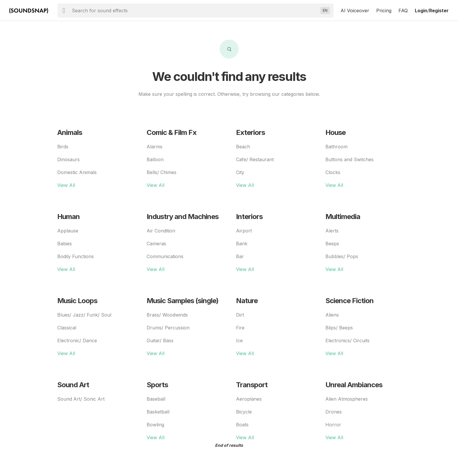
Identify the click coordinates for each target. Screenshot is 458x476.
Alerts (332, 231)
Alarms (155, 147)
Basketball (158, 412)
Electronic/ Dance (77, 341)
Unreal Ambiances (354, 385)
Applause (68, 231)
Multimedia (343, 217)
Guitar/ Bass (160, 341)
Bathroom (336, 147)
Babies (65, 244)
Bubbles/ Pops (342, 256)
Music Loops (77, 301)
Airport (244, 231)
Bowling (155, 425)
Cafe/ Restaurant (255, 159)
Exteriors (250, 132)
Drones (334, 412)
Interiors (249, 217)
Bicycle (244, 412)
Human (68, 217)
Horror (333, 425)
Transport (252, 385)
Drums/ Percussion (168, 328)
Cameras (156, 244)
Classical (67, 328)
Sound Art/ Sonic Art (81, 399)
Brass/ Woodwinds (167, 315)
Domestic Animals (77, 172)
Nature (247, 301)
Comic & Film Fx (172, 132)
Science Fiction (349, 301)
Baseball (156, 399)
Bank (242, 244)
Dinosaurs (68, 159)
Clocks (333, 172)
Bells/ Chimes (162, 172)
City (240, 172)
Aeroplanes (249, 399)
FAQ (403, 11)
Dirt (240, 315)
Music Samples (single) (183, 301)
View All (66, 185)
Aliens (332, 315)
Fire (240, 328)
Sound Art (73, 385)
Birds (63, 147)
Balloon (155, 159)
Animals (70, 132)
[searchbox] (195, 11)
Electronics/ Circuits (347, 341)
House (335, 132)
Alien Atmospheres (347, 399)
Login (421, 11)
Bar (240, 256)
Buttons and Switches (349, 159)
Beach (243, 147)
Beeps (332, 244)
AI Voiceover (355, 11)
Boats (242, 425)
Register (439, 11)
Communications (165, 256)
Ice (239, 341)
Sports (157, 385)
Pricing (384, 11)
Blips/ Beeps (339, 328)
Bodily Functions (76, 256)
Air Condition (161, 231)
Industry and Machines (183, 217)
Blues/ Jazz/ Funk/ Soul (84, 315)
